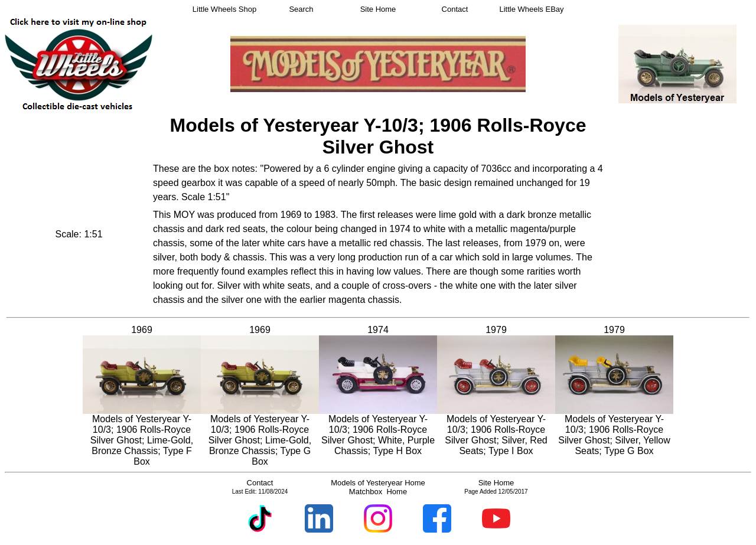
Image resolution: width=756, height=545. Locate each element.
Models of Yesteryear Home (378, 483)
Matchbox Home (378, 492)
